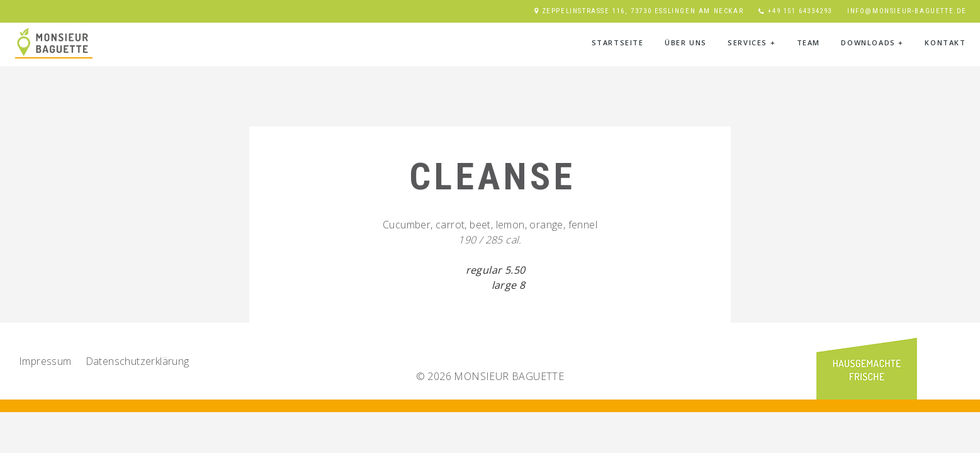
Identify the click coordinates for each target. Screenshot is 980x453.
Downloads (872, 42)
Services (752, 42)
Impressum (45, 361)
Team (808, 42)
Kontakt (945, 42)
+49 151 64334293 (800, 11)
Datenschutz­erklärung (138, 361)
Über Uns (686, 42)
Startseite (618, 42)
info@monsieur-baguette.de (907, 11)
